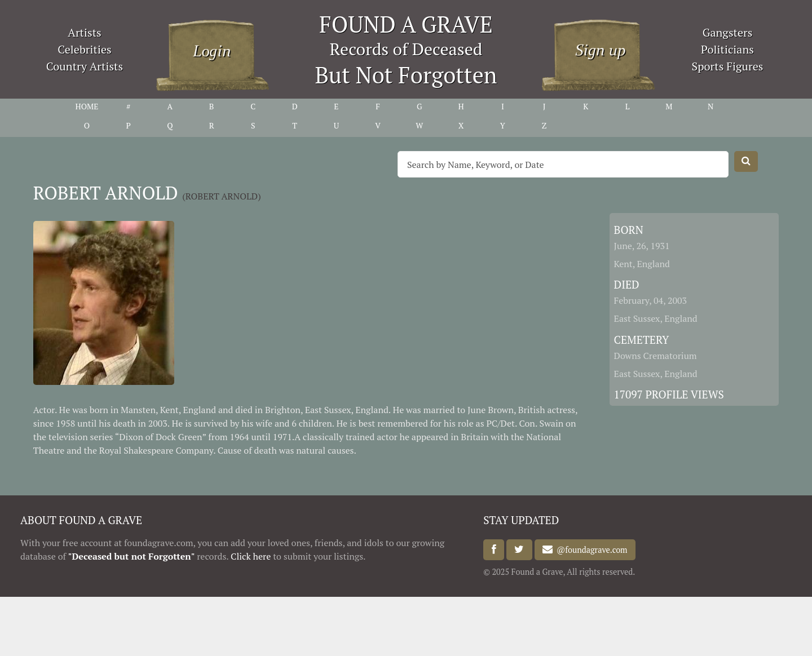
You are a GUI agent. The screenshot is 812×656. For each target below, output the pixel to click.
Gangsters (728, 32)
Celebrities (84, 49)
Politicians (727, 49)
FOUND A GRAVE (406, 24)
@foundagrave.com (590, 550)
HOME (87, 106)
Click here (251, 556)
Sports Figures (727, 66)
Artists (85, 32)
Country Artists (85, 66)
